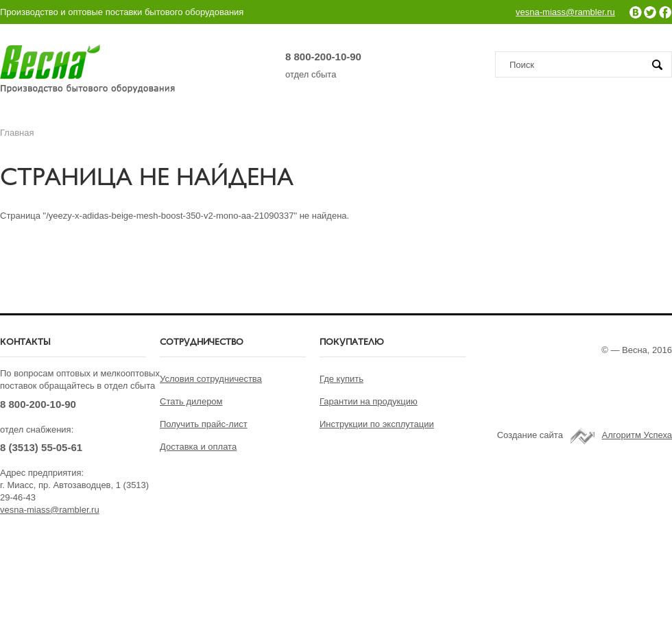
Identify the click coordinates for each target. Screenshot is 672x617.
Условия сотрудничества (211, 379)
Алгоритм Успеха (637, 435)
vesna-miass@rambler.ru (565, 12)
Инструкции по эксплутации (377, 424)
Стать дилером (191, 401)
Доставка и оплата (198, 447)
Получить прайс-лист (204, 424)
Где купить (341, 379)
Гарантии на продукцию (369, 401)
